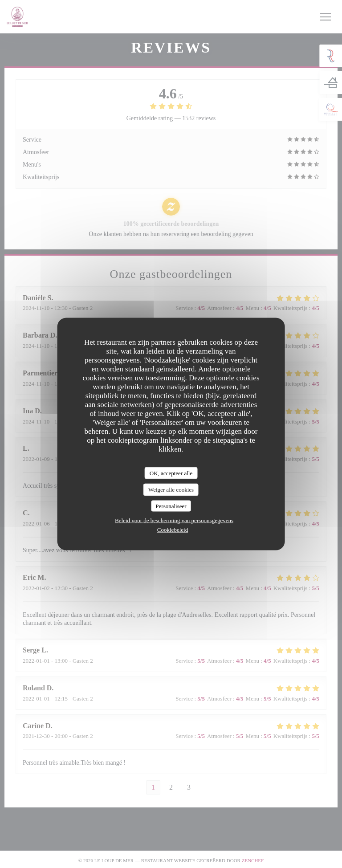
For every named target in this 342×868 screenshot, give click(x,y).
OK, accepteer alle (171, 473)
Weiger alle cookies (171, 490)
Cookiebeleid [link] (173, 530)
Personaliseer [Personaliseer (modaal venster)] (171, 506)
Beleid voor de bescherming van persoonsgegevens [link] (174, 520)
